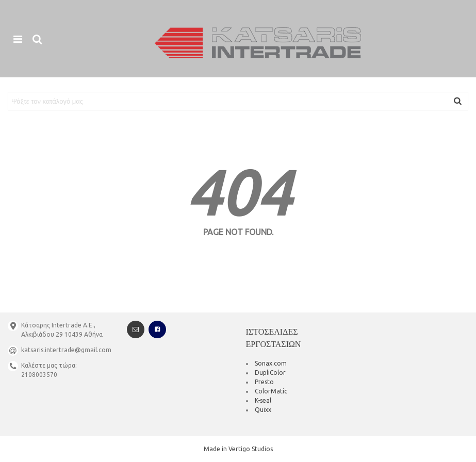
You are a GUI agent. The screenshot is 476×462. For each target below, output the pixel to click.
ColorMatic (271, 391)
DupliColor (270, 373)
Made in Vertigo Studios (238, 449)
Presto (264, 382)
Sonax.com (271, 363)
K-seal (263, 400)
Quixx (263, 410)
